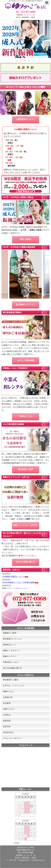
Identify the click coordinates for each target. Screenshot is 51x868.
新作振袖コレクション (26, 305)
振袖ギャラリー (10, 656)
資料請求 (7, 721)
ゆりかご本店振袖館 (26, 360)
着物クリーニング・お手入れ (26, 525)
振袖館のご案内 (10, 633)
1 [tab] (17, 60)
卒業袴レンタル (26, 416)
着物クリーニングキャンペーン (16, 588)
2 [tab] (21, 60)
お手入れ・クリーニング (13, 686)
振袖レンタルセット (12, 651)
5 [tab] (34, 60)
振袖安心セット (10, 645)
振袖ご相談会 (26, 239)
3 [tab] (26, 60)
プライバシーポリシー (13, 738)
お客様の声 (8, 697)
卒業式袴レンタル (11, 662)
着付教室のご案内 (26, 469)
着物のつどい (9, 692)
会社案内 (7, 703)
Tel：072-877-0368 (26, 12)
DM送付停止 (8, 732)
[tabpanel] (26, 39)
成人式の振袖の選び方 (26, 562)
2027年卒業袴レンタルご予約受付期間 (18, 583)
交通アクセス (9, 709)
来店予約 (7, 727)
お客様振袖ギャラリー (26, 119)
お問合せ (7, 715)
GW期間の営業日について (13, 577)
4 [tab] (30, 60)
